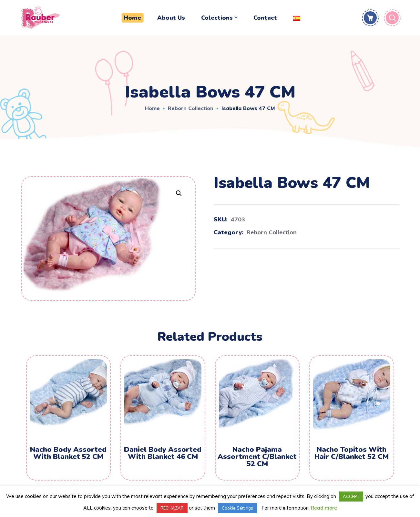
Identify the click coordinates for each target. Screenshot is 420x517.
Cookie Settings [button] (237, 508)
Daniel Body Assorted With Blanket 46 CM (163, 453)
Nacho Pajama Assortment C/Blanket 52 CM (257, 457)
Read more (324, 508)
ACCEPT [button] (351, 496)
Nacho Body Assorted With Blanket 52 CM (68, 453)
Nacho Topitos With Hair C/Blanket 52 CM (352, 453)
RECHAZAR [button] (172, 508)
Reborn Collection (191, 108)
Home (152, 108)
